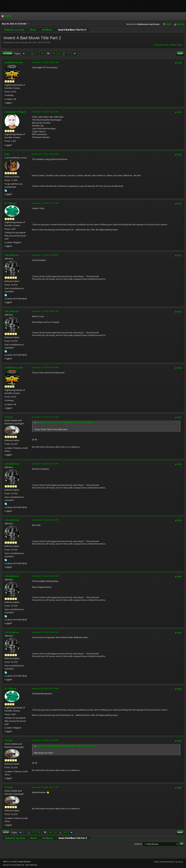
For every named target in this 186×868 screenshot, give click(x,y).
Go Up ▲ (179, 862)
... (33, 53)
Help (156, 862)
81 (60, 53)
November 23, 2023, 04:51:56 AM (45, 367)
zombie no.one (14, 62)
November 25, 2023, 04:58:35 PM (45, 520)
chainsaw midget (15, 112)
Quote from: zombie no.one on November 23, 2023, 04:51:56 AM (64, 423)
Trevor (9, 417)
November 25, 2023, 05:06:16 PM (45, 576)
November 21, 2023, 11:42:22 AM (45, 112)
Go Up (6, 832)
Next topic (177, 45)
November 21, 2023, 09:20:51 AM (45, 62)
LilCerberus (12, 255)
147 (68, 53)
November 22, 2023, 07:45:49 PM (45, 255)
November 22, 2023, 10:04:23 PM (45, 311)
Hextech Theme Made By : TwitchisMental (20, 865)
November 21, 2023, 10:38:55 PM (45, 154)
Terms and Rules (167, 862)
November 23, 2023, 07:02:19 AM (45, 417)
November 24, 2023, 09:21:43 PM (45, 464)
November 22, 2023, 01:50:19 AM (45, 203)
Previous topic (161, 45)
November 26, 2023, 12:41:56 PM (45, 740)
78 (42, 53)
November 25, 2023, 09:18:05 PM (45, 632)
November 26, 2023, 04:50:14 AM (45, 688)
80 (54, 53)
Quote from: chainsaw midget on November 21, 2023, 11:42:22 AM (66, 746)
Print (180, 54)
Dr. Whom (11, 203)
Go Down (7, 54)
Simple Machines (24, 862)
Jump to (138, 844)
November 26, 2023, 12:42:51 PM (45, 787)
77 (36, 53)
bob (7, 154)
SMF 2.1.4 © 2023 (10, 862)
